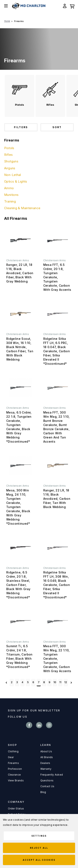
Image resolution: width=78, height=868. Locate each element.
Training (10, 201)
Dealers (45, 763)
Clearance (14, 775)
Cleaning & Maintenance (22, 208)
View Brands (16, 780)
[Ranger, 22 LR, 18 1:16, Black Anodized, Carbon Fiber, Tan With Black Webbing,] (58, 466)
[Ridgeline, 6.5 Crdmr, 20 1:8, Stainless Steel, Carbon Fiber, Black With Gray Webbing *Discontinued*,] (21, 548)
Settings (39, 836)
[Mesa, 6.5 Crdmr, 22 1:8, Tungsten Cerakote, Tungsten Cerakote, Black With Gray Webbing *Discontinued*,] (21, 388)
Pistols (9, 148)
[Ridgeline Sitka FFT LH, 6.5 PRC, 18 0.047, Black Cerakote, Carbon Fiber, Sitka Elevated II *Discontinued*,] (58, 314)
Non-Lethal (13, 175)
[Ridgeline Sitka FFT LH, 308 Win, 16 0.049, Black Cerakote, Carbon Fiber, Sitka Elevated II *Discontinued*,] (58, 548)
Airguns (10, 168)
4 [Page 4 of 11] (22, 682)
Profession (15, 769)
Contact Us (47, 786)
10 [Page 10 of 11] (55, 682)
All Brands (47, 757)
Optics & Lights (16, 181)
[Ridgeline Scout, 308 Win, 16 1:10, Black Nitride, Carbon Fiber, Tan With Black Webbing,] (21, 314)
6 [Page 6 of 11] (33, 682)
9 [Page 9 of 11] (50, 682)
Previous (6, 683)
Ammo (9, 188)
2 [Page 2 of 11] (12, 682)
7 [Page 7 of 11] (39, 682)
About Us (46, 751)
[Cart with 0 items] (72, 6)
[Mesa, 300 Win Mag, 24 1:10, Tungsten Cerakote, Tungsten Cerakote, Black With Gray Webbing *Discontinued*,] (21, 466)
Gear (11, 757)
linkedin (39, 725)
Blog (43, 792)
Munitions (11, 195)
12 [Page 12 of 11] (66, 682)
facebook (29, 725)
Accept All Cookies (39, 860)
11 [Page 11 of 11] (60, 682)
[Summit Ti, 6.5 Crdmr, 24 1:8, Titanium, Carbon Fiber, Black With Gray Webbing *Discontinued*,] (21, 622)
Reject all (39, 848)
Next (71, 683)
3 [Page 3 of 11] (17, 682)
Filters (21, 127)
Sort (57, 127)
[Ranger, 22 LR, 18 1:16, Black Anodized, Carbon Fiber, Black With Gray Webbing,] (21, 240)
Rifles (8, 155)
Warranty (46, 769)
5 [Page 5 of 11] (28, 682)
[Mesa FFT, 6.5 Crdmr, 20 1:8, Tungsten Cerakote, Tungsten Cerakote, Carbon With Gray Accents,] (58, 240)
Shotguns (11, 161)
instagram (49, 725)
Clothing (13, 751)
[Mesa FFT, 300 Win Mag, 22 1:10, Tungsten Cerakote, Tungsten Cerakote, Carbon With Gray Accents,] (58, 622)
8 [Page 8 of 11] (44, 682)
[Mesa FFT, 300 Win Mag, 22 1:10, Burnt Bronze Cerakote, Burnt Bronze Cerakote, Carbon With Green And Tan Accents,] (58, 388)
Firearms (13, 763)
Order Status (16, 808)
